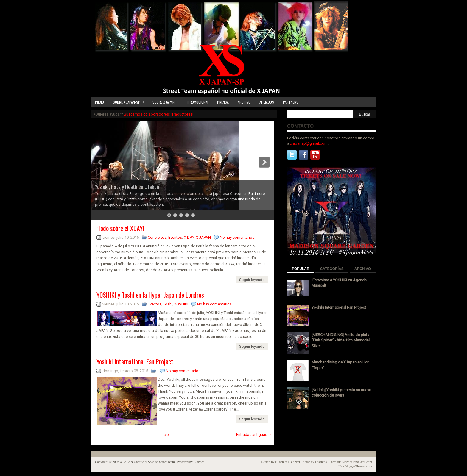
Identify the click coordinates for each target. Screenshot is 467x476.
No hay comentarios (237, 237)
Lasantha (321, 462)
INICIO (99, 102)
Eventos (175, 237)
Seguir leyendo (252, 280)
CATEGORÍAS (332, 269)
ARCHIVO (244, 102)
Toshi (168, 304)
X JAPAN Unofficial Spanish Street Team (147, 462)
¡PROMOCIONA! (197, 102)
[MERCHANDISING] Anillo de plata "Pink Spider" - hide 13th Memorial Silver (341, 340)
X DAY (189, 237)
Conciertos (157, 237)
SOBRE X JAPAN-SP (130, 101)
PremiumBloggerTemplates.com (351, 462)
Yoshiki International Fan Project (135, 361)
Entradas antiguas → (254, 434)
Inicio (164, 434)
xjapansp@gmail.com (309, 143)
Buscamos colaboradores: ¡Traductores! (159, 114)
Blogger (199, 462)
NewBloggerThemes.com (355, 466)
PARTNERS (291, 102)
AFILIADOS (267, 102)
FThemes (281, 462)
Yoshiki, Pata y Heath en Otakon (127, 187)
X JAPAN (203, 237)
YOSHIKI (181, 304)
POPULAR (301, 269)
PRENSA (223, 102)
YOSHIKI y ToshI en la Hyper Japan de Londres (150, 295)
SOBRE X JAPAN (167, 101)
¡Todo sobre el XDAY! (120, 228)
